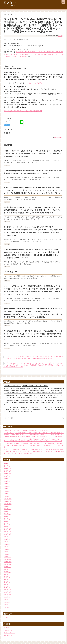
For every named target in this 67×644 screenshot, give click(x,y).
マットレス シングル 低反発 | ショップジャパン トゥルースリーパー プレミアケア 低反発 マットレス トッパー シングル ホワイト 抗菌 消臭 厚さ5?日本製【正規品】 (33, 357)
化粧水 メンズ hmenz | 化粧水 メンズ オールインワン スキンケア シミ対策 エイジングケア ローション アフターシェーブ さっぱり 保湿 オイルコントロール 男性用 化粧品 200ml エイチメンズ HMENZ (33, 154)
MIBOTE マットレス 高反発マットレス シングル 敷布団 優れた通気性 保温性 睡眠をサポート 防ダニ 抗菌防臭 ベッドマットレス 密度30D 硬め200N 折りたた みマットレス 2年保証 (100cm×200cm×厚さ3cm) (33, 54)
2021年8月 (7, 600)
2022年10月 (8, 564)
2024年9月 (7, 506)
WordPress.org (9, 635)
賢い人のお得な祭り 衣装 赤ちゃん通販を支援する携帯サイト (23, 111)
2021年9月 (7, 597)
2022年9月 (7, 567)
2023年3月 (7, 552)
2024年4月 (7, 519)
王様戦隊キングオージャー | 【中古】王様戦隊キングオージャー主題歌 (26, 386)
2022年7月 (7, 572)
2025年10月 (8, 474)
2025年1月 (7, 496)
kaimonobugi (58, 138)
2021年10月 (8, 595)
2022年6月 (7, 574)
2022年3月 (7, 582)
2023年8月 (7, 539)
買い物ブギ (11, 3)
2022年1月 (7, 587)
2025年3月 (7, 491)
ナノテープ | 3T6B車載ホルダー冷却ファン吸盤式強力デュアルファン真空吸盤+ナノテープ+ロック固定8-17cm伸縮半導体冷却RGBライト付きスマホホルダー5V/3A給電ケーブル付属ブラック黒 (34, 403)
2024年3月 (7, 522)
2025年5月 (7, 486)
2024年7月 (7, 511)
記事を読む (7, 165)
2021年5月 (7, 607)
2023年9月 (7, 537)
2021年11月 (8, 592)
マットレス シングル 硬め (34, 83)
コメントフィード (10, 633)
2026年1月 (7, 466)
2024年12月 (8, 499)
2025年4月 (7, 489)
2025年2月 (7, 494)
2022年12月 (8, 559)
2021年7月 (7, 602)
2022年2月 (7, 585)
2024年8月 (7, 509)
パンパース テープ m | (12, 272)
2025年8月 (7, 479)
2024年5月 (7, 516)
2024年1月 (7, 527)
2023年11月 (8, 532)
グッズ (60, 36)
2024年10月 (8, 504)
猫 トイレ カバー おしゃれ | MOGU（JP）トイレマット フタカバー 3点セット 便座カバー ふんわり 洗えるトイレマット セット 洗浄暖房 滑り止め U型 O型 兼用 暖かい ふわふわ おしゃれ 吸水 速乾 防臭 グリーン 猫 (33, 365)
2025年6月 (7, 484)
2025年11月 (8, 471)
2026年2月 (7, 464)
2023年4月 (7, 549)
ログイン (7, 628)
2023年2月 (7, 554)
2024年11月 (8, 501)
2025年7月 (7, 481)
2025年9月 (7, 476)
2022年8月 (7, 569)
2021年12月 (8, 590)
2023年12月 (8, 529)
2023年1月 (7, 557)
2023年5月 (7, 547)
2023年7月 (7, 542)
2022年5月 (7, 577)
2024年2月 (7, 524)
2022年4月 (7, 580)
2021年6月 (7, 605)
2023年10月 (8, 534)
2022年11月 (8, 562)
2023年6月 (7, 544)
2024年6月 (7, 514)
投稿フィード (8, 630)
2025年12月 (8, 469)
